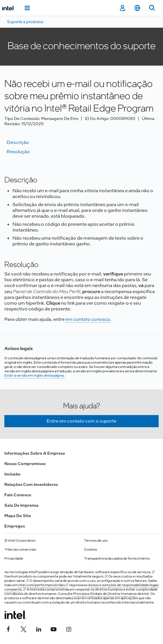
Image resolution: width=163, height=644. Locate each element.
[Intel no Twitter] (23, 629)
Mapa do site (18, 516)
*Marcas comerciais (20, 549)
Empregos (15, 526)
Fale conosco (18, 495)
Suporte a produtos (25, 22)
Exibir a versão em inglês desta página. (34, 375)
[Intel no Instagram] (69, 629)
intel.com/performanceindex (42, 585)
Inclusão (12, 474)
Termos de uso (96, 541)
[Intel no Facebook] (8, 629)
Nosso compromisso (25, 464)
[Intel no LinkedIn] (39, 629)
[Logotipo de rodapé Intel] (15, 615)
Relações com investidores (31, 484)
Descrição (18, 142)
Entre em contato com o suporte (81, 421)
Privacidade (14, 558)
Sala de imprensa (21, 505)
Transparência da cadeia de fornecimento (117, 558)
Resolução (18, 152)
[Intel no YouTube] (54, 629)
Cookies (90, 549)
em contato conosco (88, 319)
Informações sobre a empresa (35, 453)
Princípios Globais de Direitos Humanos (105, 594)
